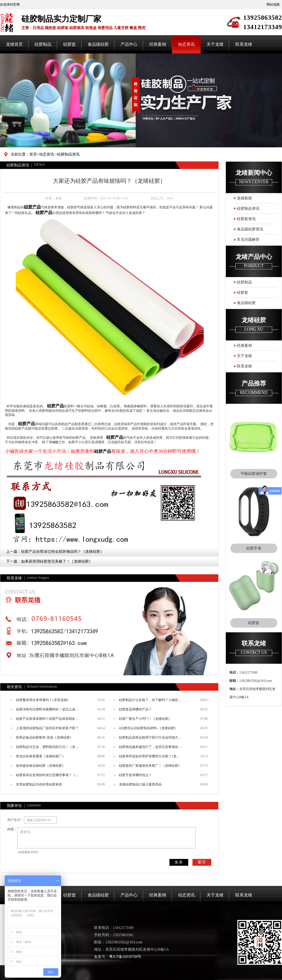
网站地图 (273, 5)
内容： (12, 829)
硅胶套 (70, 44)
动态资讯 (186, 44)
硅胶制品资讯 (68, 154)
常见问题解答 (248, 239)
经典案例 (158, 44)
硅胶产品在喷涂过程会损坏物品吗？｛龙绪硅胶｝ (63, 551)
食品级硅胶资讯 (250, 229)
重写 (202, 862)
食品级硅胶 (98, 44)
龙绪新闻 (244, 198)
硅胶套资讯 (246, 219)
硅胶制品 (43, 44)
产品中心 (129, 44)
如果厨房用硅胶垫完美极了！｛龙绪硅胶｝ (57, 561)
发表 (179, 862)
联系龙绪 (244, 44)
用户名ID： (16, 820)
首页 (33, 154)
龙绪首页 (14, 44)
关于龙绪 (215, 44)
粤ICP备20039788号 (125, 957)
